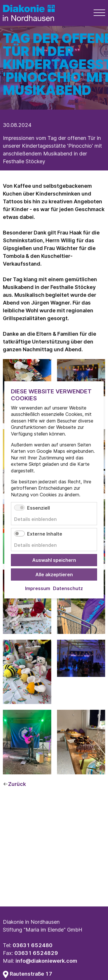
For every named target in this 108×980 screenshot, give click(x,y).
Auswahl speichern (54, 560)
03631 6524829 (36, 953)
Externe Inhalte (45, 534)
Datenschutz (68, 589)
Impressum (38, 589)
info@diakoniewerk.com (46, 961)
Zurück (17, 784)
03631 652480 (33, 945)
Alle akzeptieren (54, 575)
